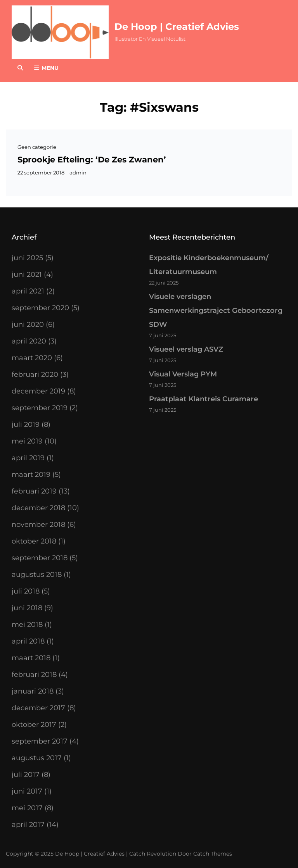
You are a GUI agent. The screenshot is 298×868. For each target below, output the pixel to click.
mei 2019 (27, 441)
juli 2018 (26, 591)
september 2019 (40, 408)
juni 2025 (27, 258)
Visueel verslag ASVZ (186, 349)
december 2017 (38, 708)
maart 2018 (31, 658)
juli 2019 (26, 425)
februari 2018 (34, 675)
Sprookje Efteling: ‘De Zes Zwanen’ (92, 160)
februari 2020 (35, 374)
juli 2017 (26, 775)
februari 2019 (34, 491)
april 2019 (28, 458)
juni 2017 (27, 791)
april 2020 (29, 341)
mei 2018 (27, 625)
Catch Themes (213, 854)
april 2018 (28, 641)
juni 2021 (27, 274)
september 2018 (40, 558)
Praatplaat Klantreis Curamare (204, 399)
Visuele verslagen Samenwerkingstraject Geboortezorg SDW (216, 311)
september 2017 (40, 741)
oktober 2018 (34, 541)
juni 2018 (27, 608)
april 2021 (28, 291)
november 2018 (38, 525)
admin (78, 173)
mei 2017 (27, 808)
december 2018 (38, 508)
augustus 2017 (37, 758)
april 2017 (28, 825)
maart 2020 (32, 358)
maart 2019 (31, 475)
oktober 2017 (34, 725)
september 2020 (40, 308)
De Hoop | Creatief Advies (177, 27)
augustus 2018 (37, 575)
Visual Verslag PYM (183, 374)
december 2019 (38, 391)
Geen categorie (37, 147)
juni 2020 (28, 324)
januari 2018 (33, 691)
